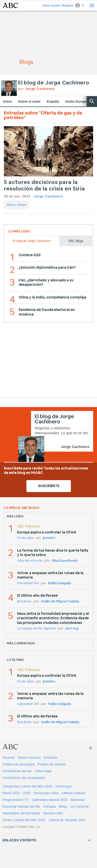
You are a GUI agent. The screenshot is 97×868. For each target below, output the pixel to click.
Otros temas (17, 205)
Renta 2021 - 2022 (17, 793)
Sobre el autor (29, 101)
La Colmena (79, 806)
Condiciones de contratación (24, 778)
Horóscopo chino (46, 793)
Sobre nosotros (29, 757)
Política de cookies (52, 764)
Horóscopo (64, 786)
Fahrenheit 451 (28, 583)
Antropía (50, 806)
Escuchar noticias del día (21, 806)
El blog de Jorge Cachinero (54, 83)
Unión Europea (77, 101)
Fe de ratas (25, 538)
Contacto (50, 757)
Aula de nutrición (30, 561)
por (36, 89)
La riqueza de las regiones (37, 628)
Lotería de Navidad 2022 (67, 820)
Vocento (9, 757)
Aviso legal (43, 771)
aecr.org (72, 628)
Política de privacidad (19, 764)
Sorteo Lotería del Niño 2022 (24, 820)
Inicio (8, 101)
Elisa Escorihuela (65, 561)
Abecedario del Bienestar (21, 813)
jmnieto (49, 538)
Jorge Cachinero (48, 196)
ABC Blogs (76, 241)
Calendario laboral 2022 (50, 800)
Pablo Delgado (60, 583)
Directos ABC (53, 813)
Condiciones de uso (17, 771)
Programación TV (16, 800)
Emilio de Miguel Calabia (60, 602)
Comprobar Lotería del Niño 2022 (28, 786)
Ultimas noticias (74, 793)
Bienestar (78, 800)
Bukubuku (25, 602)
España (53, 101)
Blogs (63, 806)
